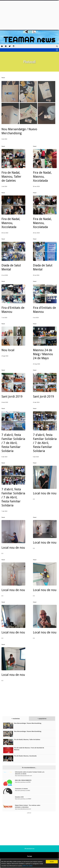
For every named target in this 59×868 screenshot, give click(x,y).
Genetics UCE (19, 797)
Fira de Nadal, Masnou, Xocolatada (42, 177)
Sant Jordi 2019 (12, 396)
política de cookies (27, 866)
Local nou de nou (45, 493)
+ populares (42, 718)
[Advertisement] (30, 15)
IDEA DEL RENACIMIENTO (23, 780)
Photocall (3, 78)
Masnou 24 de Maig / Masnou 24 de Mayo (43, 354)
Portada (30, 856)
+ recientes (16, 718)
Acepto (52, 862)
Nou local (8, 350)
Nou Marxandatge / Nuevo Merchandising (28, 723)
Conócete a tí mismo (21, 789)
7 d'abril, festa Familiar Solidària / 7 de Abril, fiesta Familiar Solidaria (13, 443)
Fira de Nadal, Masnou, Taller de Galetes (11, 177)
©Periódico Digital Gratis (30, 849)
